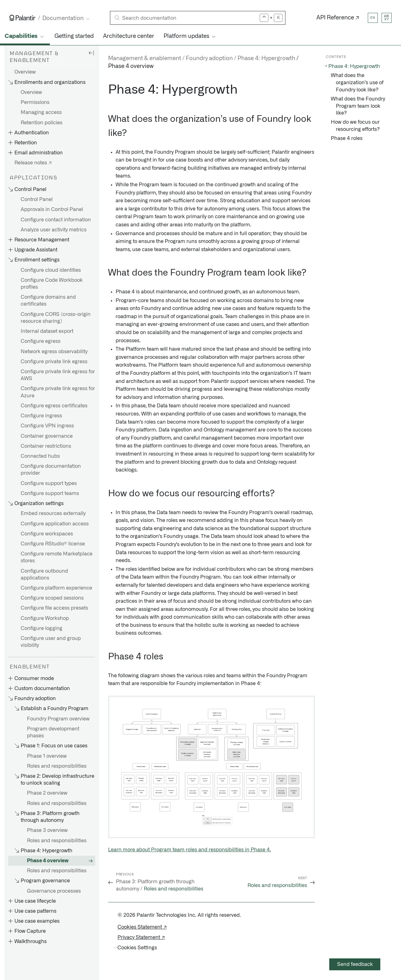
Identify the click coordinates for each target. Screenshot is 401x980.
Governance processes (54, 891)
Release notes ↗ (33, 163)
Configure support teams (50, 493)
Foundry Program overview (58, 719)
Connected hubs (40, 456)
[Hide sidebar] (91, 53)
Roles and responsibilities (57, 766)
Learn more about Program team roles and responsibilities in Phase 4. (190, 850)
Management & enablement (145, 59)
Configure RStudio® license (53, 544)
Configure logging (42, 628)
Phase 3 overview (47, 830)
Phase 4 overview (48, 861)
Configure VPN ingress (47, 426)
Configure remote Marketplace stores (57, 557)
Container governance (47, 436)
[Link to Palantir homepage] (22, 18)
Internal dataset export (47, 331)
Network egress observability (54, 352)
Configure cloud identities (51, 270)
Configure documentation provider (51, 470)
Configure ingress (41, 416)
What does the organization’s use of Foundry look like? (357, 83)
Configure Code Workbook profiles (52, 284)
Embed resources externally (53, 513)
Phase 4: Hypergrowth (354, 66)
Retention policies (42, 123)
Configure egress (41, 341)
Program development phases (53, 732)
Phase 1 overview (47, 756)
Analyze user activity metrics (54, 230)
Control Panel (37, 199)
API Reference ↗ (338, 18)
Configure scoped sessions (52, 598)
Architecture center (129, 36)
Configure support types (49, 483)
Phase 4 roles (347, 138)
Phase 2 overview (47, 793)
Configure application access (55, 524)
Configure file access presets (54, 608)
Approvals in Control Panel (52, 209)
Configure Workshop (45, 618)
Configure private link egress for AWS (58, 375)
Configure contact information (56, 220)
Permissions (35, 102)
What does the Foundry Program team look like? (358, 106)
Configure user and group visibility (51, 642)
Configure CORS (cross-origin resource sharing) (56, 318)
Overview (25, 72)
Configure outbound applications (44, 575)
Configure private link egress (54, 362)
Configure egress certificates (54, 406)
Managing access (41, 112)
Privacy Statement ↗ (141, 937)
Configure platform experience (56, 588)
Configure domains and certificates (48, 301)
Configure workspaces (47, 534)
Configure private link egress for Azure (58, 392)
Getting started (74, 36)
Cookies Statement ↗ (142, 927)
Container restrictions (46, 446)
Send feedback (355, 964)
